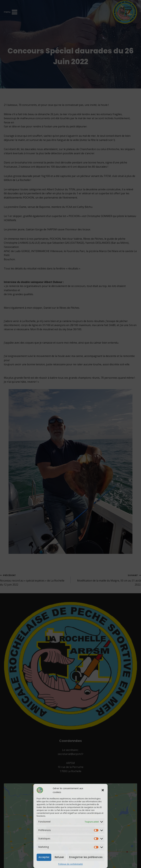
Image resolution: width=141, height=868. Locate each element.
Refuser (59, 857)
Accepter (44, 857)
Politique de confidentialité (70, 864)
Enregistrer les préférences (86, 857)
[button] (103, 790)
